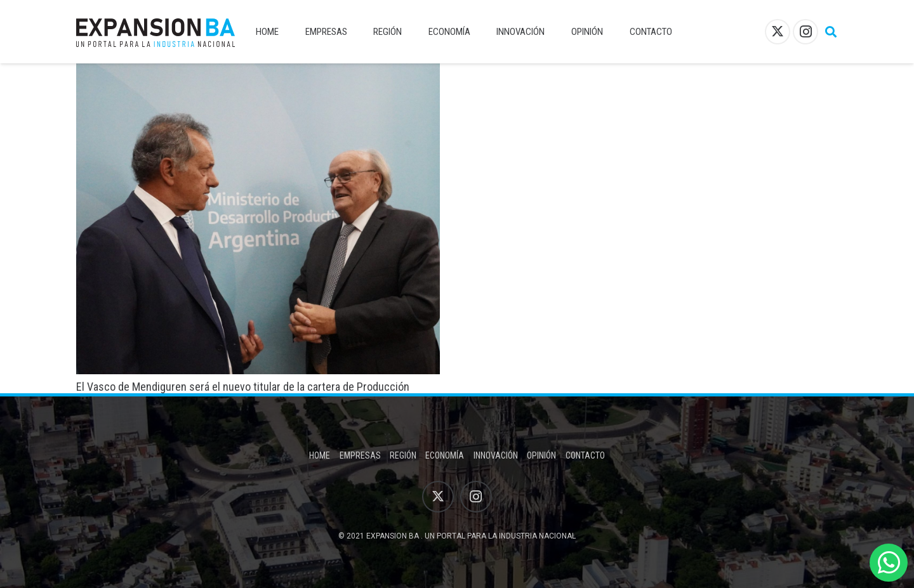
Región (403, 455)
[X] (778, 32)
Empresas (360, 455)
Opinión (541, 455)
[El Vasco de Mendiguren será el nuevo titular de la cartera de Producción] (258, 72)
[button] (831, 32)
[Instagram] (805, 32)
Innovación (496, 455)
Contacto (585, 455)
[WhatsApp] (889, 563)
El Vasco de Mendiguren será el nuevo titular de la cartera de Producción (243, 387)
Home (320, 455)
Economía (445, 455)
